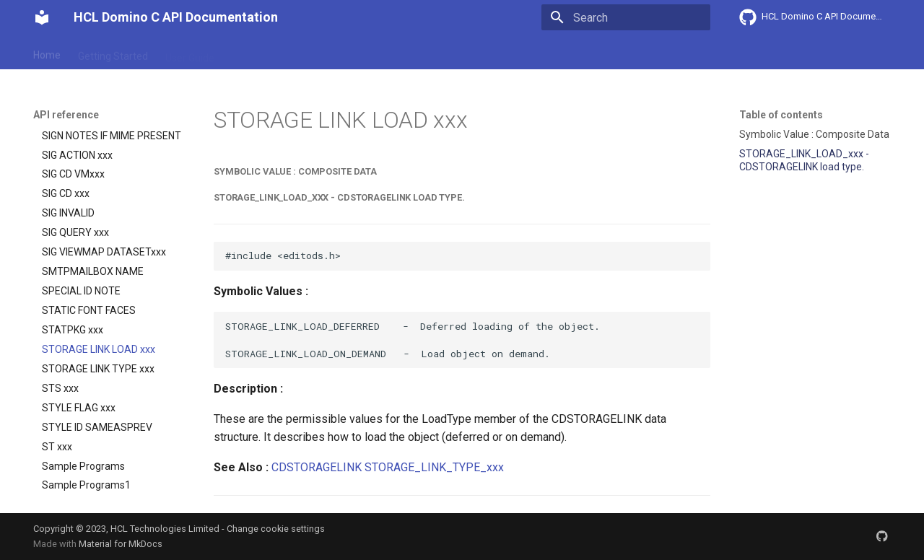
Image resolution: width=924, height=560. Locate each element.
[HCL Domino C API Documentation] (42, 17)
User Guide (190, 53)
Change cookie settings (276, 529)
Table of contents (781, 115)
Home (47, 53)
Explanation (258, 53)
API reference (334, 53)
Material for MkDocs (121, 544)
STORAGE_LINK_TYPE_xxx (434, 467)
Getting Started (113, 53)
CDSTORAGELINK (317, 467)
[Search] (626, 17)
